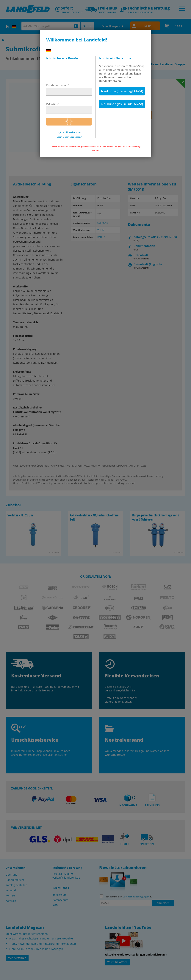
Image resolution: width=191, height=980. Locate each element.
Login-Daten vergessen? (69, 137)
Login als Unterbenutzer (69, 132)
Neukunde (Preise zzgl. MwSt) (122, 91)
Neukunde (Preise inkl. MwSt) (122, 104)
